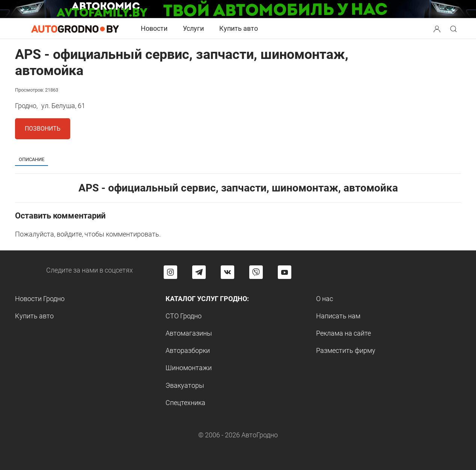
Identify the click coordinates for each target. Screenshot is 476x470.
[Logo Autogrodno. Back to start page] (75, 28)
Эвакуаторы (185, 385)
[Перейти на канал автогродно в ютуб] (285, 272)
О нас (325, 299)
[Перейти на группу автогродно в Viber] (256, 272)
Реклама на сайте (343, 333)
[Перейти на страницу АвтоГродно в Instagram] (170, 272)
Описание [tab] (32, 159)
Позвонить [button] (43, 129)
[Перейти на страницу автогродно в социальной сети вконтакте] (227, 272)
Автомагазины (189, 333)
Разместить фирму (346, 350)
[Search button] (437, 29)
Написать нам (338, 316)
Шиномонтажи (189, 368)
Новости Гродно (40, 299)
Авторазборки (188, 350)
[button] (438, 28)
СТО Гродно (184, 316)
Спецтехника (185, 403)
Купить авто (239, 28)
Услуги (193, 28)
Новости (154, 28)
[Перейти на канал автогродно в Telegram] (199, 272)
